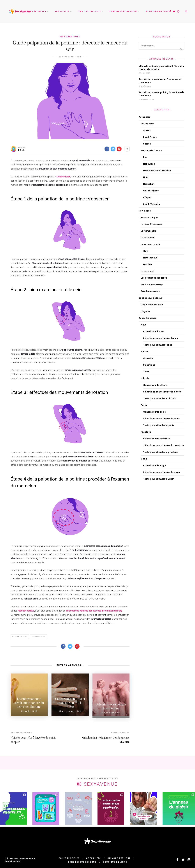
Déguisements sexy (152, 305)
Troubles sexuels (150, 291)
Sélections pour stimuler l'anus (160, 338)
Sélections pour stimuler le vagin (161, 472)
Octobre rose (38, 637)
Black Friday (150, 137)
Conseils (148, 358)
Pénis (144, 405)
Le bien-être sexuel (152, 224)
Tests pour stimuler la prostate (161, 452)
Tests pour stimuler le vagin (159, 479)
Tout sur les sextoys (152, 285)
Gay (145, 251)
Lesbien (147, 264)
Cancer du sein (20, 637)
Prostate (146, 432)
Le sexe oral (147, 271)
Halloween (149, 164)
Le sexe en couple (151, 244)
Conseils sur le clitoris (155, 385)
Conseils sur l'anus (154, 331)
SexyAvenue (101, 782)
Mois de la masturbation (157, 171)
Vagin (144, 459)
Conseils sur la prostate (157, 439)
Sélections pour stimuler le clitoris (162, 392)
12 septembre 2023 (70, 57)
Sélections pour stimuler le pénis (161, 419)
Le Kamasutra (149, 231)
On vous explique (89, 11)
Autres (147, 130)
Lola (21, 150)
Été (145, 157)
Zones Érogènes (36, 11)
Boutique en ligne (158, 11)
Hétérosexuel (151, 258)
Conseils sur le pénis (154, 412)
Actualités (62, 11)
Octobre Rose (70, 37)
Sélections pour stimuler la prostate (164, 445)
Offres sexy (147, 124)
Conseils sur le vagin (155, 465)
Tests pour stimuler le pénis (159, 425)
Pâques (147, 197)
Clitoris (145, 378)
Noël (146, 177)
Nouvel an (149, 184)
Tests (146, 372)
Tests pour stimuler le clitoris (160, 398)
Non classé (145, 211)
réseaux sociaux (26, 611)
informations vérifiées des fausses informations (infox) (94, 611)
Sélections (149, 365)
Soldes (147, 144)
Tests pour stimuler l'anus (158, 345)
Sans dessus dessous (123, 11)
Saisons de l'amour (152, 150)
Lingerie (145, 311)
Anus (144, 325)
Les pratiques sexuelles (154, 278)
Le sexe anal (148, 238)
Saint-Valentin (152, 204)
